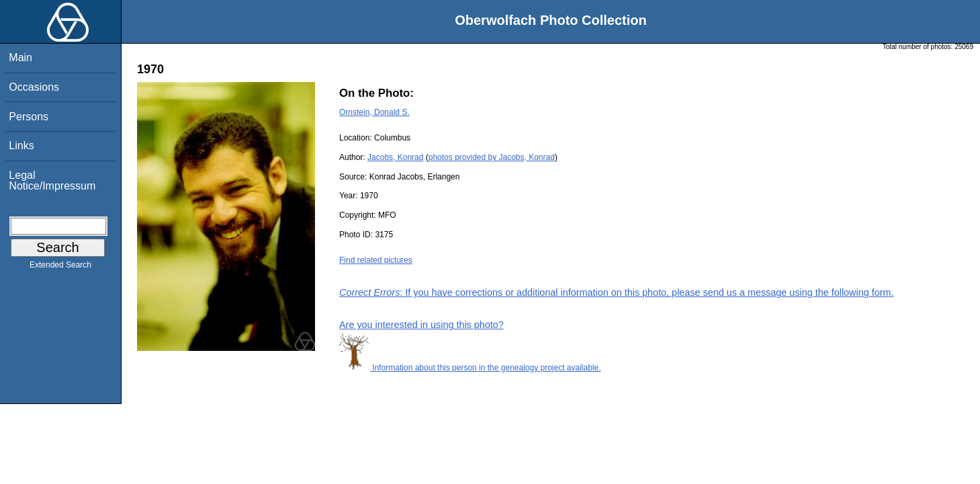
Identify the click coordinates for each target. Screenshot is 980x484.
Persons (29, 117)
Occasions (34, 87)
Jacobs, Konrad (395, 157)
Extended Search (60, 268)
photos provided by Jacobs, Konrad (492, 157)
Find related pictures (376, 260)
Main (20, 57)
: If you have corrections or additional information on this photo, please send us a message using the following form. (617, 292)
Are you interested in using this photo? (421, 325)
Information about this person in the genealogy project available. (470, 368)
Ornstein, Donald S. (374, 112)
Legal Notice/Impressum (52, 180)
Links (21, 146)
